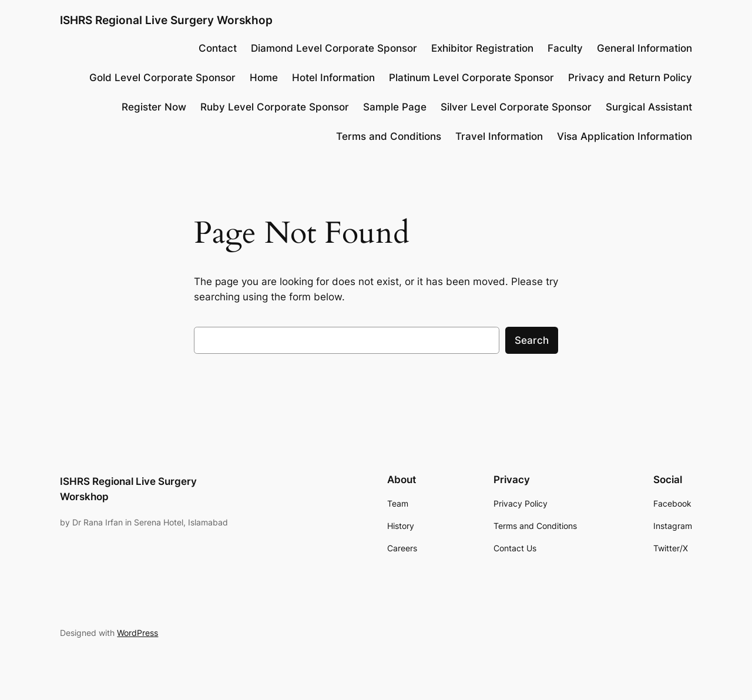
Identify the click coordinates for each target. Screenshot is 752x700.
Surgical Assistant (649, 107)
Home (264, 78)
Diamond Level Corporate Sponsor (334, 48)
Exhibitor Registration (482, 48)
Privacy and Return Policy (630, 78)
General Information (644, 48)
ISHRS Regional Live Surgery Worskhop (166, 20)
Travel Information (499, 136)
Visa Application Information (625, 136)
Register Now (154, 107)
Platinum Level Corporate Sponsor (471, 78)
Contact (218, 48)
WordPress (137, 633)
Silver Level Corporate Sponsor (516, 107)
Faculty (565, 48)
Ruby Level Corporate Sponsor (275, 107)
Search (532, 340)
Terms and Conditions (389, 136)
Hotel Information (333, 78)
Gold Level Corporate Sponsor (162, 78)
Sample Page (395, 107)
